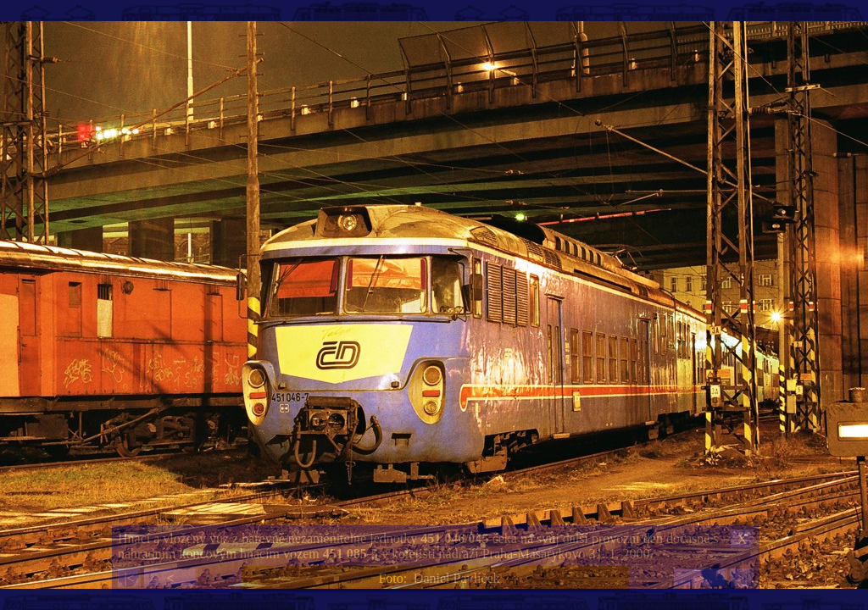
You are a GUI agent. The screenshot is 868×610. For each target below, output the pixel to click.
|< (129, 578)
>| (742, 578)
